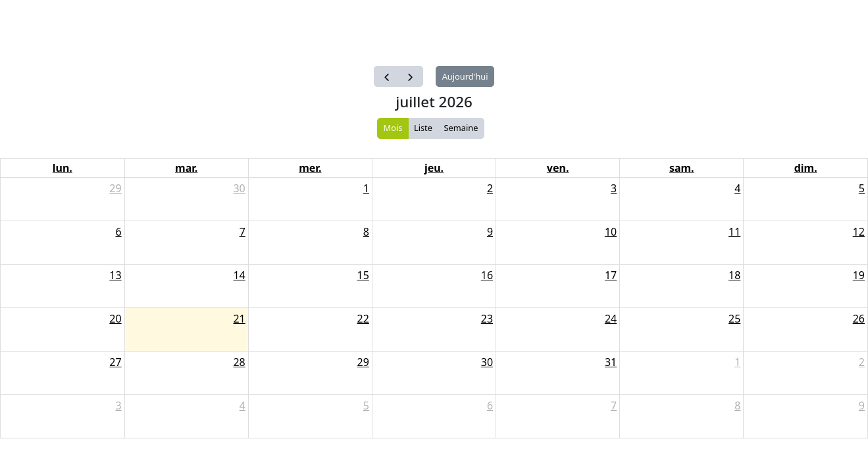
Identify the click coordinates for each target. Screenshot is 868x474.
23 (487, 319)
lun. (63, 168)
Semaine (461, 128)
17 (611, 275)
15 (363, 275)
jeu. (434, 168)
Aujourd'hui (465, 76)
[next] (411, 76)
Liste (423, 128)
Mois (393, 128)
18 (734, 275)
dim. (806, 168)
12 (859, 232)
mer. (310, 168)
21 (239, 319)
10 (611, 232)
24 (611, 319)
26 (859, 319)
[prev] (386, 76)
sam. (682, 168)
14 (239, 275)
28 (239, 362)
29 (115, 188)
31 (611, 362)
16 (487, 275)
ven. (558, 168)
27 (115, 362)
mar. (186, 168)
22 (363, 319)
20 (115, 319)
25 (734, 319)
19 (859, 275)
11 (734, 232)
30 (239, 188)
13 (115, 275)
